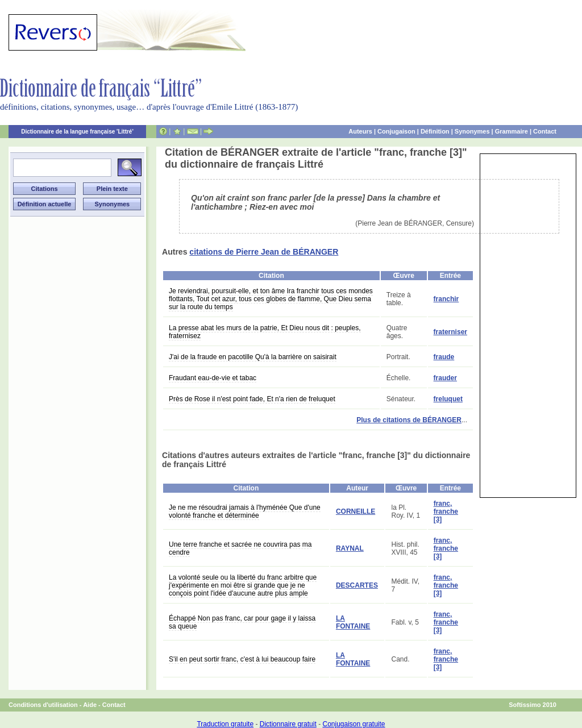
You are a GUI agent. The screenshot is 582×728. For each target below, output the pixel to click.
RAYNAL (350, 548)
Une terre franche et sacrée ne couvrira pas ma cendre (240, 548)
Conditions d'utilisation (43, 705)
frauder (445, 378)
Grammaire (512, 131)
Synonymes (472, 131)
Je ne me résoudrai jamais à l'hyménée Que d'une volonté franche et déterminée (245, 511)
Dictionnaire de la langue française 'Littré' (77, 132)
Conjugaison (396, 131)
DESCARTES (357, 585)
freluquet (448, 399)
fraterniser (450, 332)
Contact (545, 131)
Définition (435, 131)
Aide (90, 705)
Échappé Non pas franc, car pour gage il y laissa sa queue (242, 622)
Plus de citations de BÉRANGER (409, 420)
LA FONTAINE (353, 622)
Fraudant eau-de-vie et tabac (213, 378)
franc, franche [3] (446, 511)
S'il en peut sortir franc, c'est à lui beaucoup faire (242, 659)
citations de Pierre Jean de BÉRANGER (264, 252)
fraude (444, 357)
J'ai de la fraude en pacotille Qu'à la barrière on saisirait (253, 357)
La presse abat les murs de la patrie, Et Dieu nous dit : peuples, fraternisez (265, 332)
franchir (446, 299)
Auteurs (360, 131)
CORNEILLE (356, 511)
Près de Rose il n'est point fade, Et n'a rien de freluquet (252, 399)
